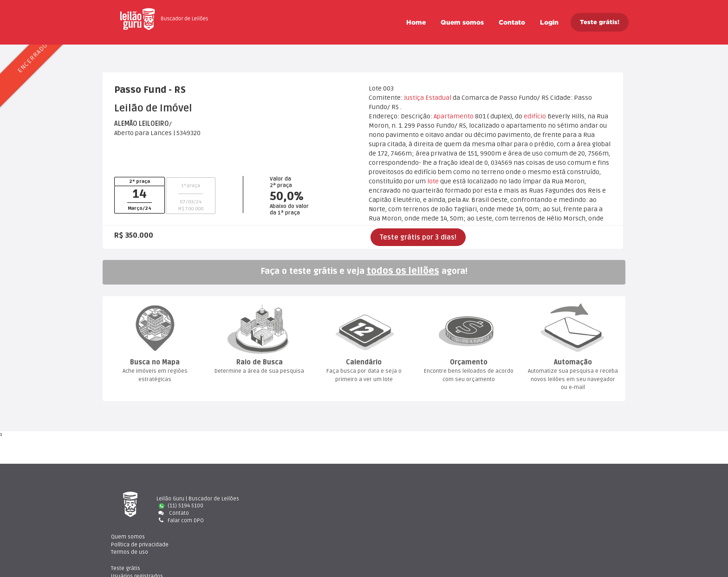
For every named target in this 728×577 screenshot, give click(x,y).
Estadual (438, 98)
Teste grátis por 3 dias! (418, 237)
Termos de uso (401, 513)
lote (433, 181)
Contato (512, 22)
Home (416, 22)
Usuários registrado (544, 506)
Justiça (414, 98)
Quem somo (462, 22)
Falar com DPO (180, 521)
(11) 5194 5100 (181, 506)
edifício (535, 116)
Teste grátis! (600, 22)
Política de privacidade (411, 506)
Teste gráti (533, 499)
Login (549, 22)
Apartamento (454, 116)
